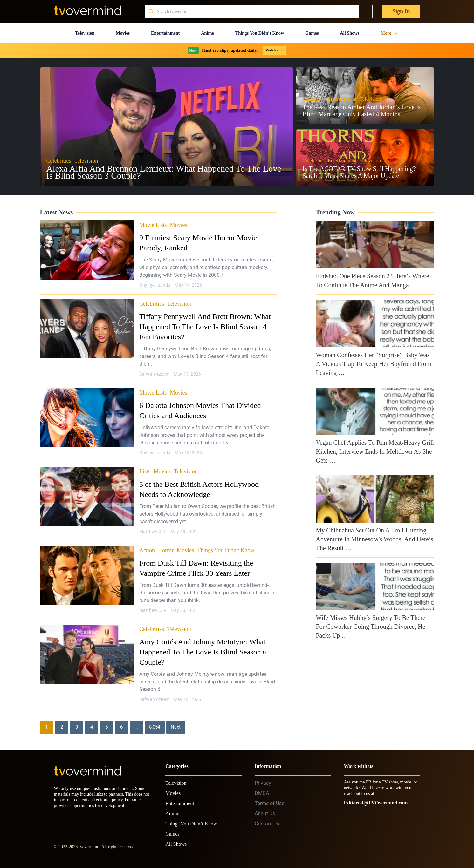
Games (317, 30)
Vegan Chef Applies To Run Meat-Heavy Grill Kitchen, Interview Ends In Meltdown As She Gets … (375, 446)
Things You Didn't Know (226, 545)
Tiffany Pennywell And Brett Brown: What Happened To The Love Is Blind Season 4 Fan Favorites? (205, 321)
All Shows (354, 30)
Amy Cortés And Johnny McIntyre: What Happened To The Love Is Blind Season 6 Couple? (203, 647)
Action (147, 545)
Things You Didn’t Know (261, 30)
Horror (166, 545)
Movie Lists (153, 220)
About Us (265, 808)
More (393, 30)
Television (83, 30)
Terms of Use (269, 798)
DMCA (262, 788)
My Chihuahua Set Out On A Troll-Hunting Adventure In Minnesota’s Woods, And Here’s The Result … (375, 533)
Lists (145, 466)
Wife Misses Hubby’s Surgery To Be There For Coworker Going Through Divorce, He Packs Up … (371, 621)
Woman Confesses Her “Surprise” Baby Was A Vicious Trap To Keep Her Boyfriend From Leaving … (374, 358)
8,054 (155, 722)
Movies (120, 30)
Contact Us (267, 818)
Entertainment (163, 30)
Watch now (274, 45)
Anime (206, 30)
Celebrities (152, 298)
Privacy (263, 778)
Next (177, 722)
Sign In (401, 11)
